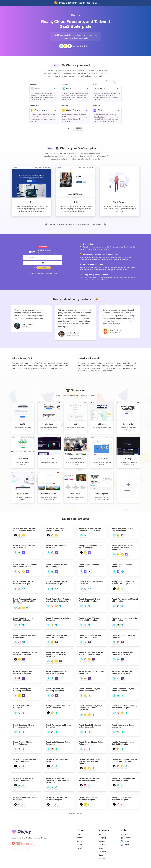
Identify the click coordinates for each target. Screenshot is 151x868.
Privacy (27, 849)
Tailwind (96, 93)
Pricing (79, 834)
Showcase (80, 841)
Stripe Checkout (99, 117)
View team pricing (51, 273)
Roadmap (102, 841)
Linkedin (125, 841)
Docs (100, 834)
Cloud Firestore (67, 115)
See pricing (92, 3)
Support (101, 848)
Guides (101, 855)
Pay (43, 263)
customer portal (101, 121)
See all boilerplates (75, 814)
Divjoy (75, 15)
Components (103, 852)
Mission (79, 838)
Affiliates (80, 845)
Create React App (75, 95)
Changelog (102, 838)
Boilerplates (103, 859)
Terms (22, 849)
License (79, 848)
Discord (125, 845)
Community (103, 845)
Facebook (126, 838)
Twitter (124, 834)
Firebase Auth (35, 115)
